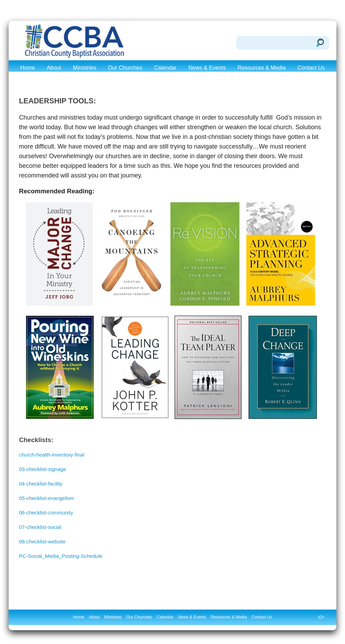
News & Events (207, 68)
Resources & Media (262, 68)
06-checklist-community (46, 513)
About (54, 68)
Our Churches (125, 68)
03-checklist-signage (43, 469)
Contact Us (311, 68)
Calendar (165, 68)
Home (27, 68)
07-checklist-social (40, 527)
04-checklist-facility (41, 484)
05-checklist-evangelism (47, 498)
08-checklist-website (42, 541)
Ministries (85, 68)
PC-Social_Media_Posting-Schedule (61, 556)
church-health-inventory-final (52, 455)
